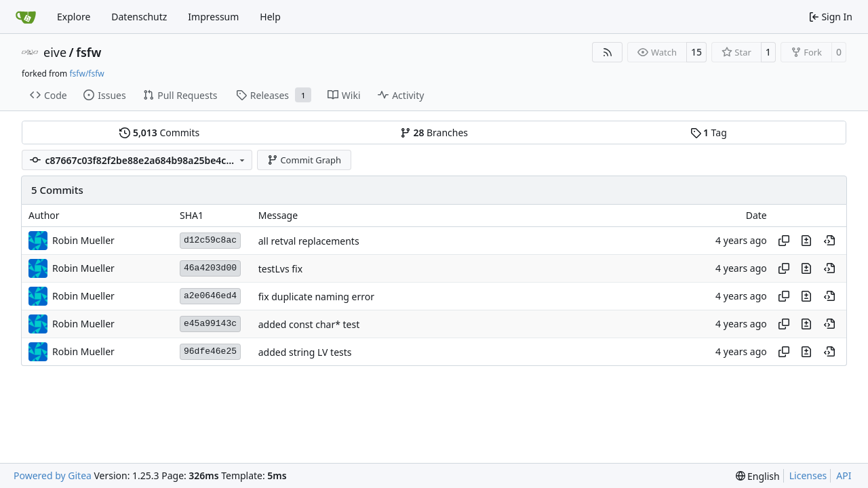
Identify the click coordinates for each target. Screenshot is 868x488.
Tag (709, 133)
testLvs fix (280, 269)
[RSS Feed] (608, 52)
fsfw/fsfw (86, 74)
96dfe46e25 (210, 351)
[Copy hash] (784, 241)
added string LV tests (305, 352)
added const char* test (309, 324)
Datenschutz (139, 17)
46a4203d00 (210, 268)
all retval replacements (309, 241)
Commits (159, 133)
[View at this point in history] (829, 241)
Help (270, 17)
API (844, 475)
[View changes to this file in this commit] (806, 241)
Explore (74, 17)
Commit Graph (304, 160)
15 (696, 52)
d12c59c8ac (210, 240)
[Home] (26, 17)
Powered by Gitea (53, 475)
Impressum (213, 17)
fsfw (88, 52)
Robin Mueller (83, 240)
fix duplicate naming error (316, 297)
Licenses (808, 475)
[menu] (758, 476)
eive (55, 52)
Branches (434, 133)
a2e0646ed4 (210, 296)
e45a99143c (210, 324)
